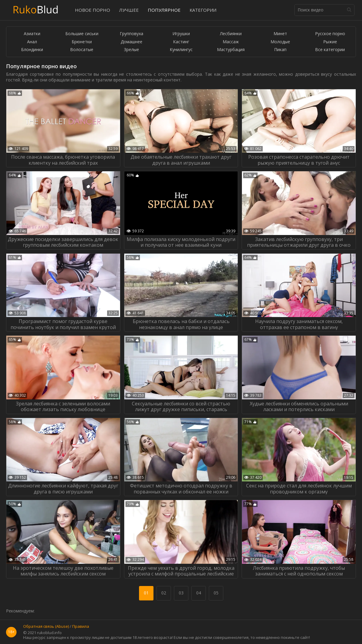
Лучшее (129, 10)
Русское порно (330, 34)
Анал (32, 42)
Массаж (231, 42)
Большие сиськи (82, 34)
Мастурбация (231, 50)
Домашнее (131, 42)
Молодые (280, 42)
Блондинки (32, 50)
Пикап (280, 50)
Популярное (164, 10)
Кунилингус (181, 50)
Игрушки (181, 34)
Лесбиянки (231, 34)
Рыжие (330, 42)
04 (199, 593)
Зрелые (131, 50)
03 (181, 593)
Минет (280, 34)
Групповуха (131, 34)
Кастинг (181, 42)
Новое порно (93, 10)
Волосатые (82, 50)
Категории (203, 10)
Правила (81, 627)
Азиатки (32, 34)
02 (164, 593)
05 (216, 593)
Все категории (330, 50)
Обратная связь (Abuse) (46, 627)
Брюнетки (82, 42)
